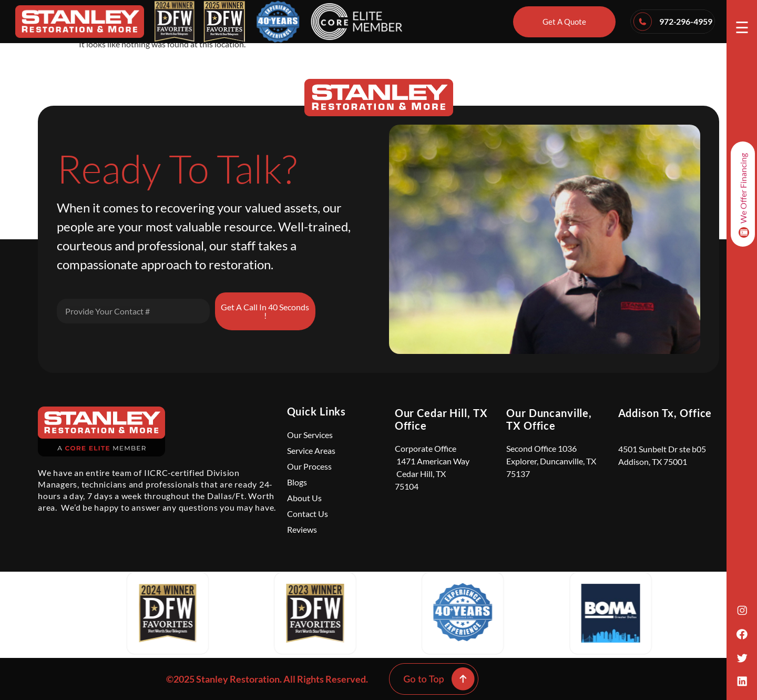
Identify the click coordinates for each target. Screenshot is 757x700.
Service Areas (311, 450)
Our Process (309, 466)
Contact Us (308, 514)
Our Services (310, 435)
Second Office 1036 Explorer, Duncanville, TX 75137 (551, 461)
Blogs (297, 482)
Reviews (302, 529)
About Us (304, 498)
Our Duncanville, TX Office (549, 419)
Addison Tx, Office (665, 413)
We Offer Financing (744, 196)
